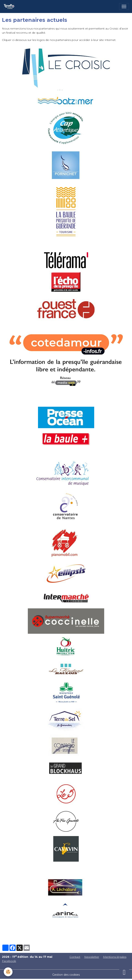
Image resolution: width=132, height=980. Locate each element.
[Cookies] (8, 972)
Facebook (9, 961)
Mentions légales (115, 957)
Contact (75, 957)
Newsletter (92, 957)
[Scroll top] (124, 972)
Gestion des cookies (66, 975)
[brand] (10, 6)
